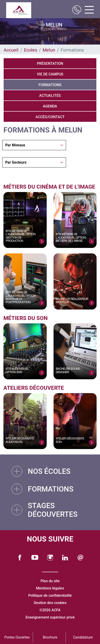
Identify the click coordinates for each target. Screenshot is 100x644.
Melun (49, 50)
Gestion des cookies (50, 603)
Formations (50, 85)
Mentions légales (50, 588)
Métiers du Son (26, 318)
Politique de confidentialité (50, 595)
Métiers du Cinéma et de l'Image (50, 187)
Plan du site (50, 581)
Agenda (50, 106)
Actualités (50, 96)
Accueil (11, 50)
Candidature (83, 637)
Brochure (50, 637)
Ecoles (31, 50)
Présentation (50, 64)
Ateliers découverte (34, 388)
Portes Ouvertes (17, 637)
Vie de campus (50, 74)
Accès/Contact (50, 117)
